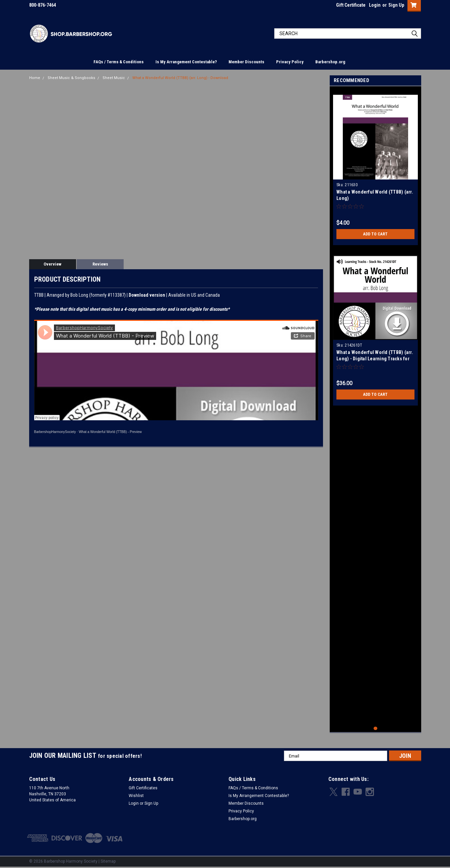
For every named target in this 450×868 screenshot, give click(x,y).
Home (35, 78)
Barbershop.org (330, 62)
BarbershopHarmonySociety (55, 432)
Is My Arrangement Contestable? (186, 62)
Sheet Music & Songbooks (71, 78)
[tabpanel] (375, 167)
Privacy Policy (290, 62)
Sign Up (396, 5)
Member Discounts (246, 62)
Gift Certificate (351, 5)
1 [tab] (375, 729)
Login (375, 5)
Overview (52, 264)
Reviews (100, 264)
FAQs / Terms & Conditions (119, 62)
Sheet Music (114, 78)
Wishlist (136, 796)
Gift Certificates (143, 788)
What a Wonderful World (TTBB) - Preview (110, 432)
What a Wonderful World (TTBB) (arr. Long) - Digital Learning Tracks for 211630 (375, 359)
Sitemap (108, 861)
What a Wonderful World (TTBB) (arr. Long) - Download (180, 78)
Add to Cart (375, 234)
